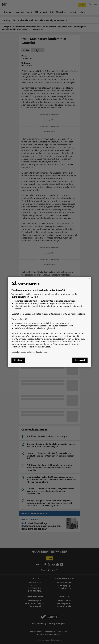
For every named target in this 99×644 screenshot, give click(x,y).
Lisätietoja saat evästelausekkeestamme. (29, 352)
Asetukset (80, 360)
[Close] (90, 278)
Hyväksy (18, 360)
